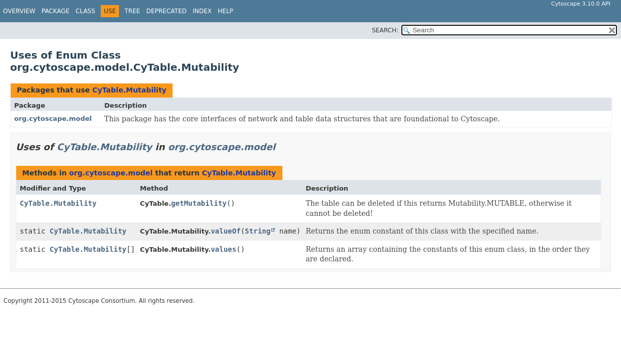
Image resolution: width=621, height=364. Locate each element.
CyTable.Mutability (129, 90)
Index (202, 11)
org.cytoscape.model (53, 119)
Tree (132, 11)
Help (225, 11)
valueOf (225, 231)
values (223, 249)
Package (55, 11)
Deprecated (167, 11)
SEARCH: (385, 30)
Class (85, 11)
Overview (19, 11)
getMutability (199, 203)
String (258, 231)
